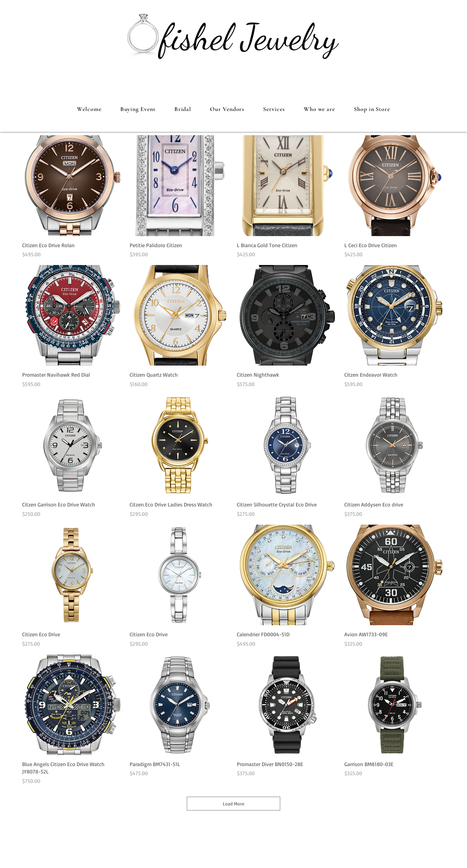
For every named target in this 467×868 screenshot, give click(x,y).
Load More (233, 804)
